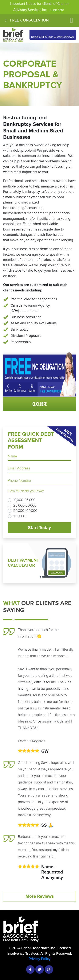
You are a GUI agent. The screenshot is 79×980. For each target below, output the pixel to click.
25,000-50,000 (25, 505)
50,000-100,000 (25, 511)
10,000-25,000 (24, 500)
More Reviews (40, 896)
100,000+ (20, 516)
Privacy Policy (40, 959)
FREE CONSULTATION (26, 20)
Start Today (39, 528)
